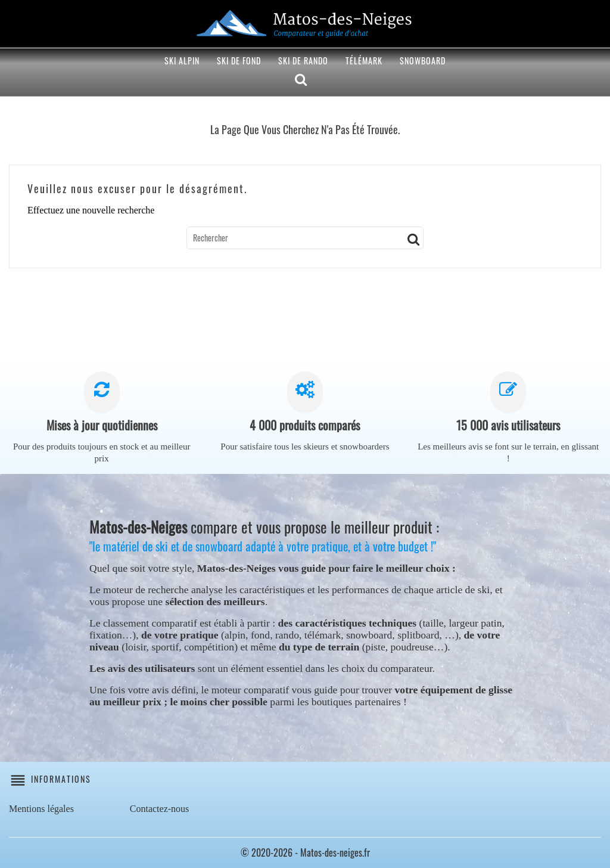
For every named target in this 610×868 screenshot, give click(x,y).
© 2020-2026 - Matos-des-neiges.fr (305, 852)
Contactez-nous (160, 809)
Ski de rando (303, 61)
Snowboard (423, 61)
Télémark (364, 61)
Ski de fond (239, 61)
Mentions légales (41, 809)
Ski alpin (182, 61)
